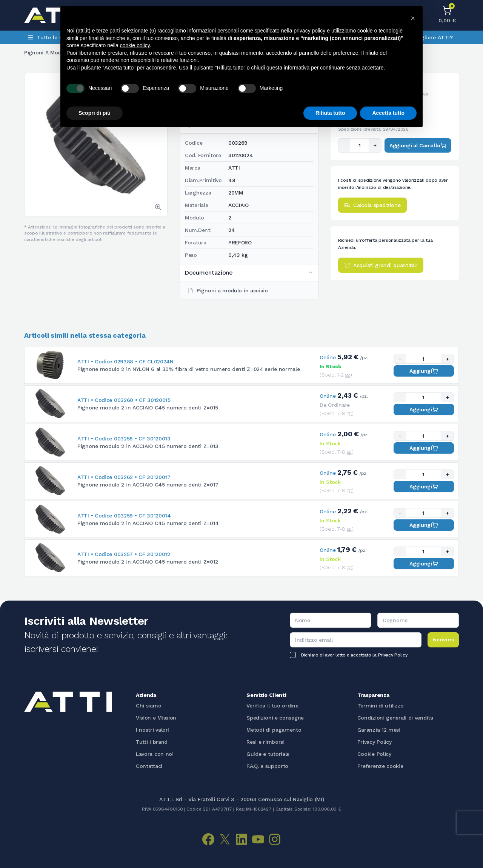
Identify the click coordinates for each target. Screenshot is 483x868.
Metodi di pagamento (274, 730)
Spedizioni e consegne (275, 718)
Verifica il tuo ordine (272, 706)
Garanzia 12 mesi (379, 730)
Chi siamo (148, 706)
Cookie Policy (374, 754)
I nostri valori (153, 730)
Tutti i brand (152, 742)
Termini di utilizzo (381, 706)
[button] (413, 18)
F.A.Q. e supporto (267, 766)
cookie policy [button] (135, 45)
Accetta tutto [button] (388, 113)
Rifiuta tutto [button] (330, 113)
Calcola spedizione (372, 205)
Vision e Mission (156, 718)
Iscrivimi (443, 639)
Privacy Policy (393, 655)
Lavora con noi (155, 754)
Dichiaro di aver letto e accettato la (354, 655)
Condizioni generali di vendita (395, 718)
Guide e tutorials (268, 754)
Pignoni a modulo (47, 53)
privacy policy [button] (309, 31)
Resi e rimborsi (265, 742)
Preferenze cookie (380, 766)
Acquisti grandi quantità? (381, 265)
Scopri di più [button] (95, 113)
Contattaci (149, 766)
